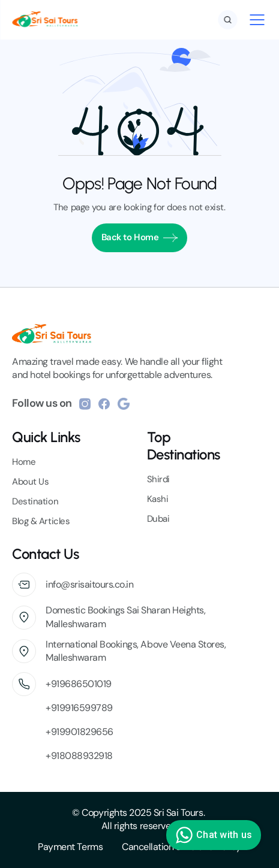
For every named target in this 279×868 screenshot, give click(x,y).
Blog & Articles (41, 521)
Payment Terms (70, 847)
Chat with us (212, 835)
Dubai (158, 519)
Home (24, 462)
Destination (35, 501)
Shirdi (158, 479)
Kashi (158, 499)
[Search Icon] (227, 20)
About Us (30, 482)
